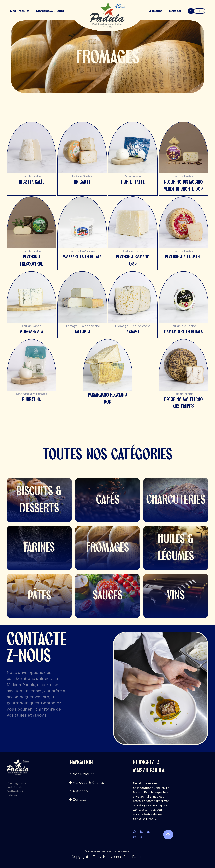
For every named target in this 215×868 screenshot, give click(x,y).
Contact (175, 11)
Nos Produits (20, 11)
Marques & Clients (50, 11)
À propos (156, 11)
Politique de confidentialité (98, 851)
